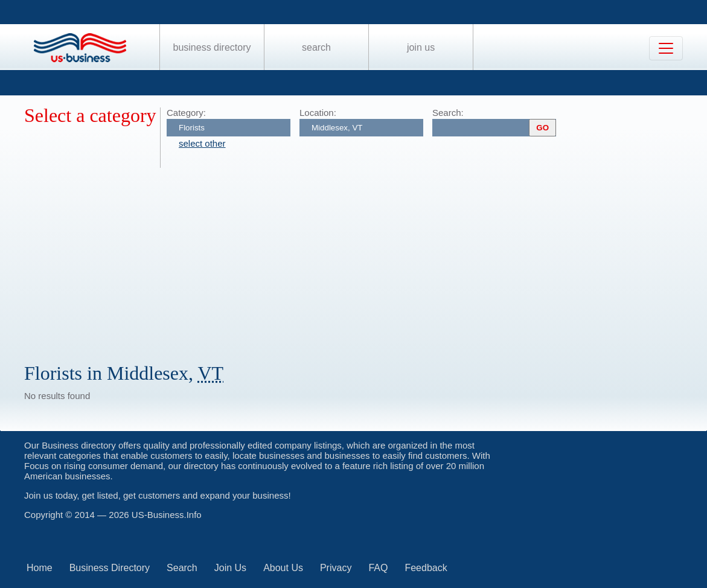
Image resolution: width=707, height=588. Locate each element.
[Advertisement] (366, 258)
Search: (448, 113)
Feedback (426, 568)
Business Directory (212, 47)
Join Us (421, 47)
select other (202, 143)
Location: (318, 113)
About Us (283, 568)
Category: (186, 113)
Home (40, 568)
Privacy (336, 568)
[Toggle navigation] (666, 48)
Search (316, 47)
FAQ (378, 568)
